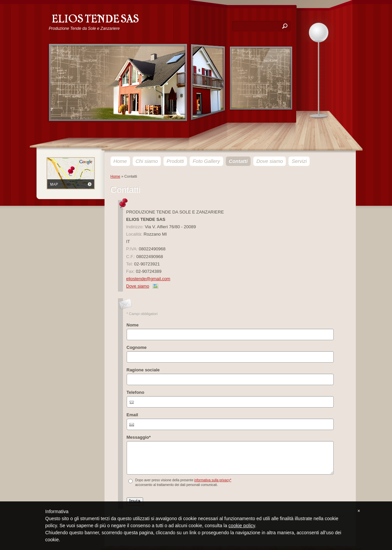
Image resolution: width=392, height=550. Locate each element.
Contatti (238, 161)
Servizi (299, 161)
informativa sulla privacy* (213, 480)
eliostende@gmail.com (148, 279)
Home (120, 161)
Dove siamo (270, 161)
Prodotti (175, 161)
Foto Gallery (206, 161)
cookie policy (242, 526)
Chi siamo (147, 161)
